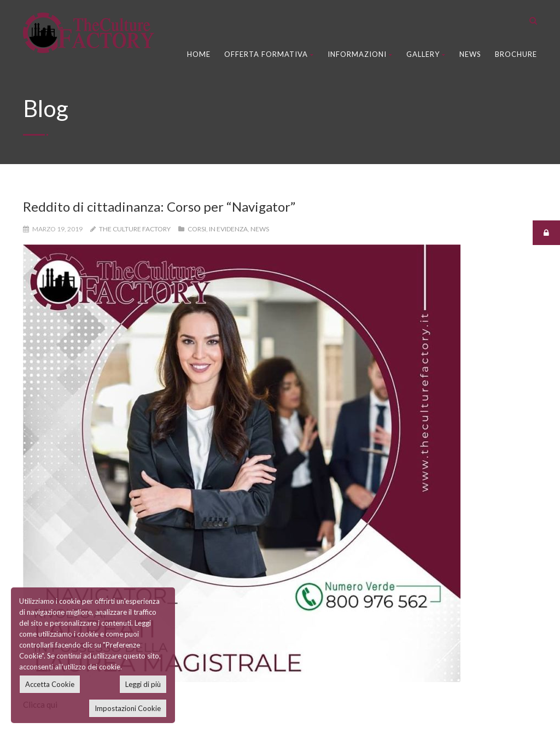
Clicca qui (40, 279)
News (470, 54)
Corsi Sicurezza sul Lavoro (73, 500)
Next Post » (507, 367)
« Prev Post (52, 367)
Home (199, 54)
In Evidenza (228, 229)
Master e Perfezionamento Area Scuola (475, 482)
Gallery (426, 54)
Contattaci (221, 524)
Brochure (516, 54)
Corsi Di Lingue (53, 476)
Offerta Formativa (269, 54)
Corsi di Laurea (52, 549)
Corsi (197, 229)
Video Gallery (226, 573)
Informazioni (360, 54)
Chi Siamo (219, 500)
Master (38, 573)
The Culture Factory (135, 229)
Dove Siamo (223, 549)
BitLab (209, 716)
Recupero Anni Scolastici (70, 524)
